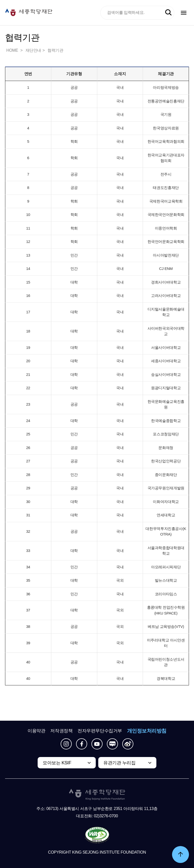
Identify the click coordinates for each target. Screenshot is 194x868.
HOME (13, 50)
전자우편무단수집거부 (100, 731)
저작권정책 (61, 731)
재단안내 (33, 50)
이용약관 (36, 731)
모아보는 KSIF (57, 763)
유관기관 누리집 (119, 763)
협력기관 (55, 50)
